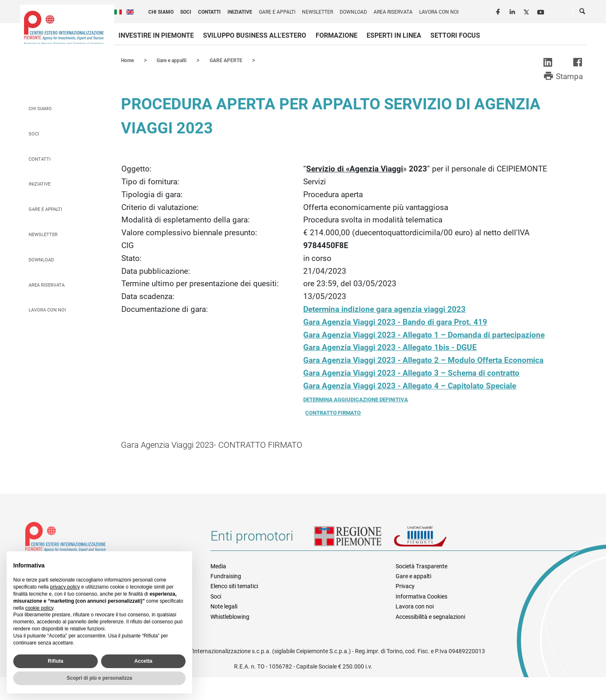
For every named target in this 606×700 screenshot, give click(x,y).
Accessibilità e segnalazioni (430, 616)
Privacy (405, 586)
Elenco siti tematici (234, 586)
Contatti (209, 12)
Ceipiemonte (64, 27)
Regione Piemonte (354, 539)
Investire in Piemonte (156, 35)
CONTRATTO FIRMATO (333, 412)
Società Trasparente (421, 566)
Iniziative (240, 12)
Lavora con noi (439, 12)
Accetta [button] (143, 661)
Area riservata (393, 12)
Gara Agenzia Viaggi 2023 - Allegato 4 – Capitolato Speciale (410, 385)
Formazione (337, 35)
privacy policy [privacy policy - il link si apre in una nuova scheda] (65, 587)
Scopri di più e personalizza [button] (99, 678)
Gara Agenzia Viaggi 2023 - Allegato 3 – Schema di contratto (411, 373)
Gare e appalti (277, 12)
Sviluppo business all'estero (255, 35)
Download (353, 12)
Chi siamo (161, 12)
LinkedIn (513, 11)
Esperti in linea (394, 35)
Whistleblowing (230, 616)
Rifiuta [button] (55, 661)
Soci (186, 12)
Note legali (224, 606)
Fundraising (226, 576)
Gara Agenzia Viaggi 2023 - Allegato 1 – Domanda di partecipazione (424, 334)
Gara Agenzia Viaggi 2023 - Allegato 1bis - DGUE (390, 347)
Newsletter (317, 12)
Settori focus (455, 35)
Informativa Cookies (421, 596)
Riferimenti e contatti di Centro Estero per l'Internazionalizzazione (109, 540)
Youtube (541, 11)
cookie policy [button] (39, 608)
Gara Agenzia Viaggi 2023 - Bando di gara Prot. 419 (395, 322)
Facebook (499, 11)
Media (218, 566)
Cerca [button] (583, 13)
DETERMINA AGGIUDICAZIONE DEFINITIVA (356, 399)
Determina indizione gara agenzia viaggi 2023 (384, 309)
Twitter (527, 11)
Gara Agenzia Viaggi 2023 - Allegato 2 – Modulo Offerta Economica (423, 360)
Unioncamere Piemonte (432, 539)
